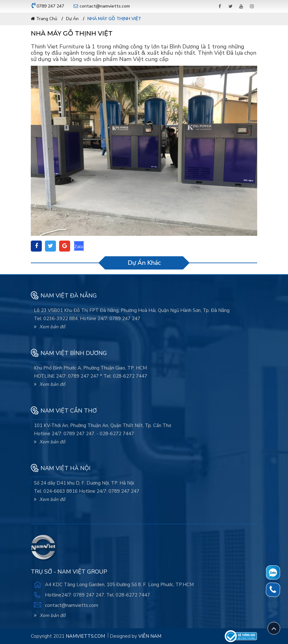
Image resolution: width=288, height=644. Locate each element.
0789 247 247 (50, 6)
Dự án (72, 19)
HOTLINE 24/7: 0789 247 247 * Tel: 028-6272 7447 (91, 376)
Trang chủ (44, 19)
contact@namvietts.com (105, 6)
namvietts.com (85, 636)
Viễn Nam (150, 636)
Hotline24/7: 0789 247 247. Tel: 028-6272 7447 (97, 595)
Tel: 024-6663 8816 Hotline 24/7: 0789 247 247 (87, 491)
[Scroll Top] (274, 628)
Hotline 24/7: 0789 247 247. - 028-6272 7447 (84, 434)
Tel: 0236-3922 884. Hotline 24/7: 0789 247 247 (87, 319)
